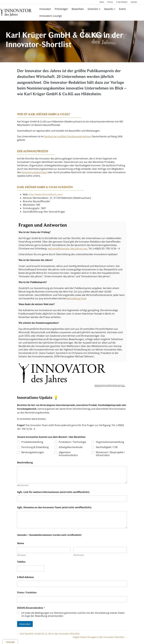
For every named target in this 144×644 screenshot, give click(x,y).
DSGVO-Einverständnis (31, 608)
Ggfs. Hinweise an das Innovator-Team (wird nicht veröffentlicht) (54, 507)
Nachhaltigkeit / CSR (107, 447)
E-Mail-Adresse (25, 577)
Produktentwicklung (32, 442)
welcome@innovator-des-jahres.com (67, 249)
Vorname (21, 555)
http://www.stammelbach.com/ (46, 194)
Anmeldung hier (77, 298)
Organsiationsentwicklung (110, 442)
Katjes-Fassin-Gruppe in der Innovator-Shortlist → (100, 637)
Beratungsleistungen (33, 452)
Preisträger (61, 9)
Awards (109, 9)
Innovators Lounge (51, 16)
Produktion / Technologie (72, 442)
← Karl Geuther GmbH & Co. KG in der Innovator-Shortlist (48, 634)
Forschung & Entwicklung (35, 447)
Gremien (93, 9)
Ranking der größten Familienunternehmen (68, 136)
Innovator (45, 9)
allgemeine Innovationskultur (68, 454)
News (102, 2)
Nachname (79, 555)
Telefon (21, 562)
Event (122, 9)
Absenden (25, 624)
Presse (110, 2)
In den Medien (122, 2)
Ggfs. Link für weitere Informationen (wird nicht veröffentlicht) (53, 492)
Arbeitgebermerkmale (71, 447)
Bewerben (78, 9)
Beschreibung (25, 463)
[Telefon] (31, 568)
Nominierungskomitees (34, 172)
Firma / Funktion (27, 593)
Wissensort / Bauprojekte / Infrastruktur (110, 454)
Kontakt (134, 2)
